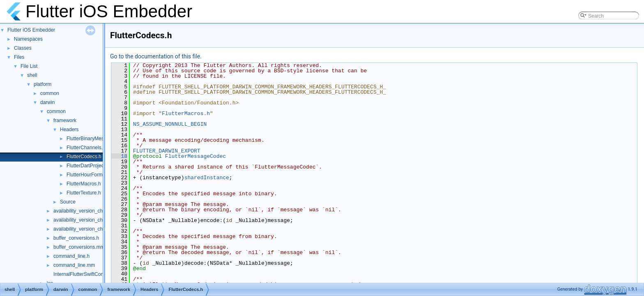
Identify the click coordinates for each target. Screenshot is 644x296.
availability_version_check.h (84, 220)
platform (43, 84)
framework (65, 120)
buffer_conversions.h (76, 238)
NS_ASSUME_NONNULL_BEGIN (170, 124)
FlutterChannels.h (86, 148)
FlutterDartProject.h (88, 166)
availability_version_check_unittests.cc (95, 229)
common (50, 93)
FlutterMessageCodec (195, 156)
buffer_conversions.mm (79, 247)
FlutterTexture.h (84, 193)
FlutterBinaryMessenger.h (95, 139)
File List (29, 66)
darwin (47, 102)
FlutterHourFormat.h (89, 175)
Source (68, 202)
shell (32, 75)
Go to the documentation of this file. (156, 56)
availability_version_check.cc (85, 211)
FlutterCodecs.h (84, 157)
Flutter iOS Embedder (31, 30)
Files (19, 57)
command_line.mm (74, 265)
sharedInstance (207, 178)
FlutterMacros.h (84, 184)
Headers (69, 129)
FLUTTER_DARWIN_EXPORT (167, 151)
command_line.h (71, 256)
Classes (23, 48)
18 (119, 156)
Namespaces (28, 39)
